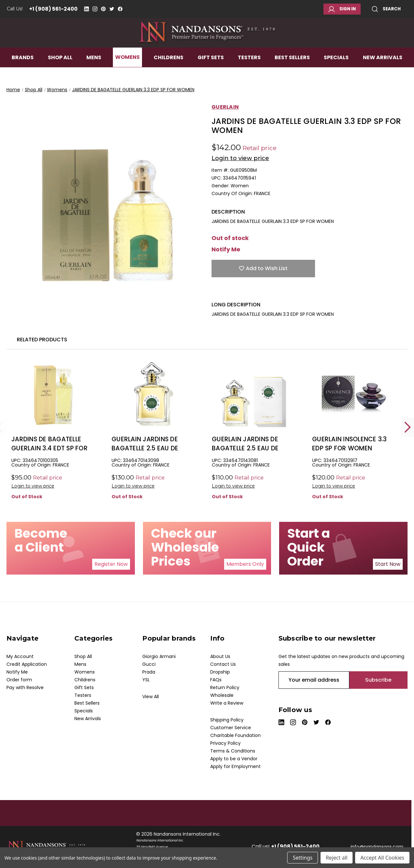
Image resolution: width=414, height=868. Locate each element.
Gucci (149, 664)
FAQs (216, 680)
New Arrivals (383, 73)
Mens (94, 73)
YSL (146, 680)
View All (151, 697)
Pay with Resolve (25, 687)
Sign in (342, 9)
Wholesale (222, 695)
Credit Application (27, 664)
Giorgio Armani (159, 656)
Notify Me (226, 249)
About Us (220, 656)
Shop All (60, 73)
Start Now (388, 564)
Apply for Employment (235, 766)
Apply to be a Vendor (234, 759)
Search (386, 9)
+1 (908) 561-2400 (53, 9)
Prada (149, 672)
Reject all (337, 858)
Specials (336, 73)
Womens (127, 73)
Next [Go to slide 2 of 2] (408, 427)
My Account (20, 656)
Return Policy (225, 687)
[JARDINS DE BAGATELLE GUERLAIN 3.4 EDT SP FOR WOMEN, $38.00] (53, 395)
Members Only (245, 564)
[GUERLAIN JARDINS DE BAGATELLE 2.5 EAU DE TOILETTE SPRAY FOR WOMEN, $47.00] (254, 395)
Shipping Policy (227, 720)
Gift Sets (211, 73)
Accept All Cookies (382, 858)
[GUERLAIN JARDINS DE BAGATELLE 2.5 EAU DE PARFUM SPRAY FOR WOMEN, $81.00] (153, 395)
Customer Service (231, 728)
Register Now (111, 564)
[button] (111, 564)
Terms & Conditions (233, 751)
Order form (19, 680)
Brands (23, 73)
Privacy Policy (225, 743)
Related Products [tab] (42, 340)
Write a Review (227, 703)
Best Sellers (292, 73)
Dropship (220, 672)
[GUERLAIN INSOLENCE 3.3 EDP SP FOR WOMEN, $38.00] (354, 395)
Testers (249, 73)
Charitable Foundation (235, 735)
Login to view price (240, 158)
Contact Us (223, 664)
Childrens (169, 73)
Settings (303, 858)
